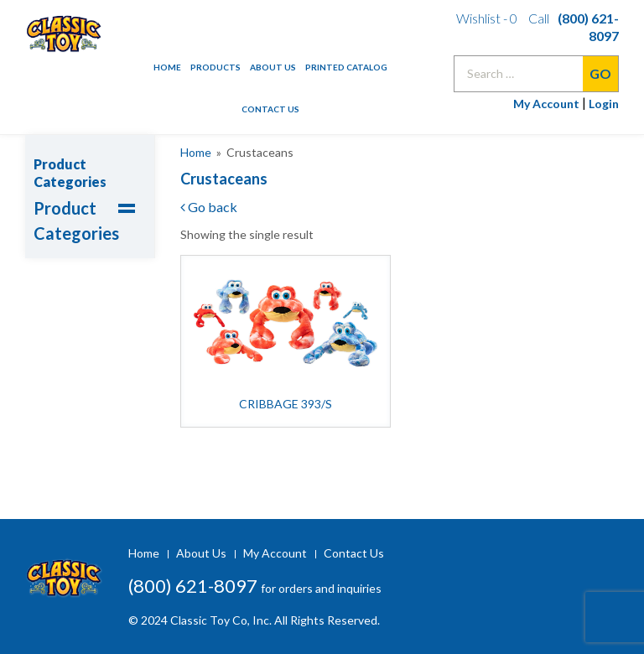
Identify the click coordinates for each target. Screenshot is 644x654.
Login (604, 104)
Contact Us (270, 109)
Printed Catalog (346, 67)
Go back (209, 207)
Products (216, 67)
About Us (273, 67)
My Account (546, 104)
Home (167, 67)
